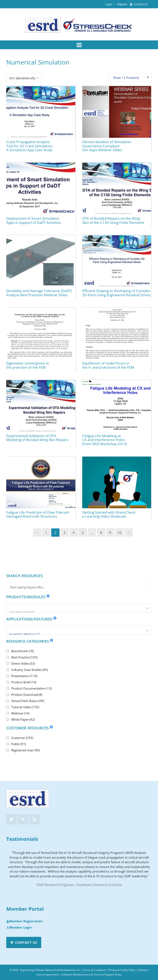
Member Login (19, 928)
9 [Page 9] (110, 533)
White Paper (23, 719)
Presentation (24, 676)
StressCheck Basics (28, 701)
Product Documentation (31, 688)
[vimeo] (23, 819)
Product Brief (24, 682)
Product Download (27, 695)
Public (19, 744)
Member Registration (24, 921)
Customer (22, 738)
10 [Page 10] (119, 533)
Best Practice (24, 657)
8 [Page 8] (101, 533)
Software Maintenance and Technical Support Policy (92, 975)
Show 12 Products (126, 78)
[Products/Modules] (79, 608)
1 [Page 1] (46, 533)
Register (122, 4)
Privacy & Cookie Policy (122, 970)
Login (110, 4)
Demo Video (23, 663)
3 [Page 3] (64, 533)
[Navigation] (79, 45)
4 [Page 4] (74, 533)
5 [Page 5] (83, 533)
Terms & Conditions (95, 970)
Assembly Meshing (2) (79, 634)
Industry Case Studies (30, 670)
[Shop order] (24, 78)
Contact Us (139, 4)
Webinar (20, 713)
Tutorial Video (25, 707)
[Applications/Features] (79, 630)
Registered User (26, 750)
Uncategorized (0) (79, 612)
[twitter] (34, 819)
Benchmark (22, 651)
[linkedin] (11, 819)
